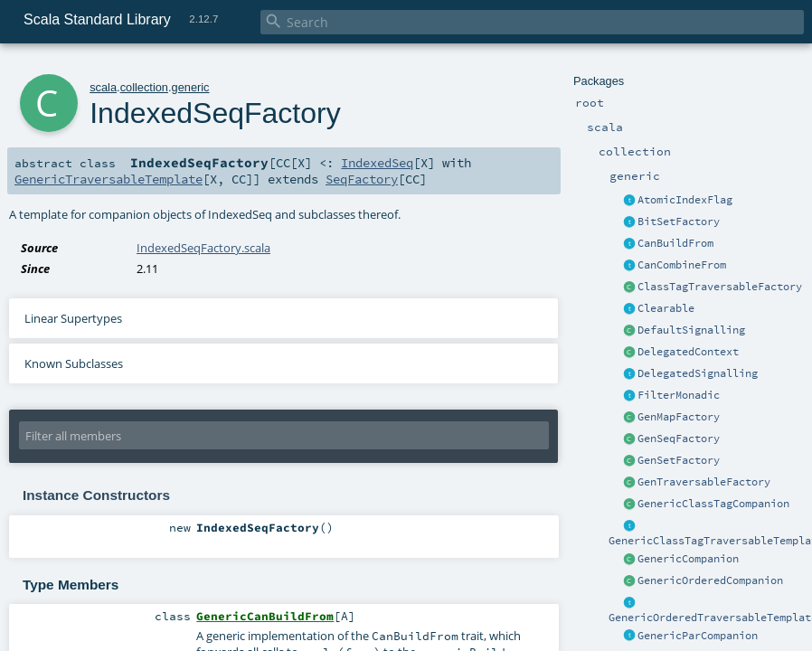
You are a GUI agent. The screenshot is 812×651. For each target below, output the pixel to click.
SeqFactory (362, 179)
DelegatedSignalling (698, 373)
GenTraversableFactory (704, 482)
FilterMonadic (679, 395)
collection (144, 87)
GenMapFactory (679, 417)
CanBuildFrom (675, 243)
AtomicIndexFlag (685, 200)
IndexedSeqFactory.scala (203, 248)
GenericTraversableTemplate (109, 179)
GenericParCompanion (698, 636)
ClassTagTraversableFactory (720, 287)
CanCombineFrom (682, 265)
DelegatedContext (688, 352)
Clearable (666, 308)
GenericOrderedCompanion (710, 580)
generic (191, 87)
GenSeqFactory (679, 439)
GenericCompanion (688, 559)
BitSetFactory (679, 222)
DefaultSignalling (691, 330)
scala (103, 87)
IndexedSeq (377, 163)
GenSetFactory (679, 460)
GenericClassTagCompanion (713, 504)
